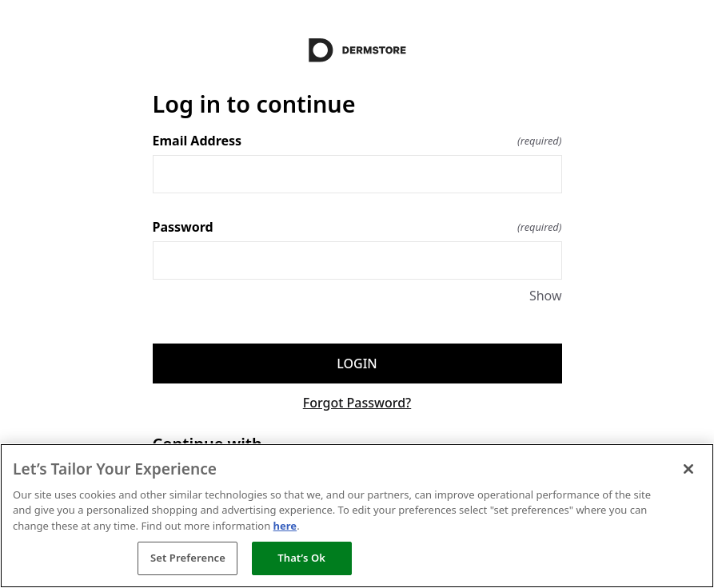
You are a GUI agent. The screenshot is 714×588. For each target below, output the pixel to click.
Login (357, 364)
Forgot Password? (357, 403)
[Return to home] (357, 50)
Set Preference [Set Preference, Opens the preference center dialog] (188, 558)
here (285, 526)
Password (357, 227)
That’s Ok (301, 558)
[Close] (688, 469)
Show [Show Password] (546, 296)
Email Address (357, 141)
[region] (357, 516)
